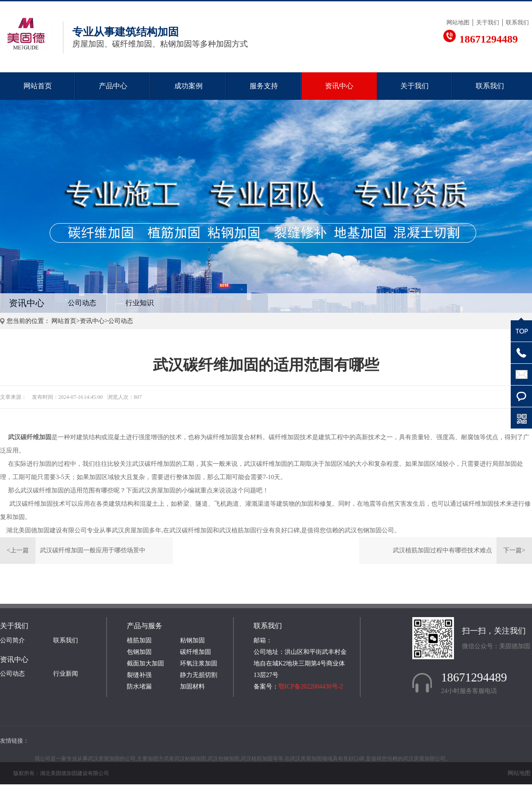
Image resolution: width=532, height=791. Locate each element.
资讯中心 (339, 86)
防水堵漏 (139, 687)
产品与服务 (145, 626)
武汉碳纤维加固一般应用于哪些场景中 (93, 550)
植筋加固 (139, 640)
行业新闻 (66, 674)
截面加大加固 (145, 663)
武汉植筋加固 (238, 530)
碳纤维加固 (196, 652)
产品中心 (113, 86)
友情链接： (14, 741)
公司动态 (82, 303)
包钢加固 (139, 652)
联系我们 (517, 22)
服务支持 (264, 86)
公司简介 (12, 640)
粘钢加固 (192, 640)
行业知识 (140, 303)
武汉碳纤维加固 (30, 437)
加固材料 (192, 687)
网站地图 (458, 22)
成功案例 (188, 86)
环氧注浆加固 (199, 663)
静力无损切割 (199, 675)
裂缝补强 (139, 675)
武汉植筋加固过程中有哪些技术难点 (442, 550)
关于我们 (488, 22)
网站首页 (38, 86)
